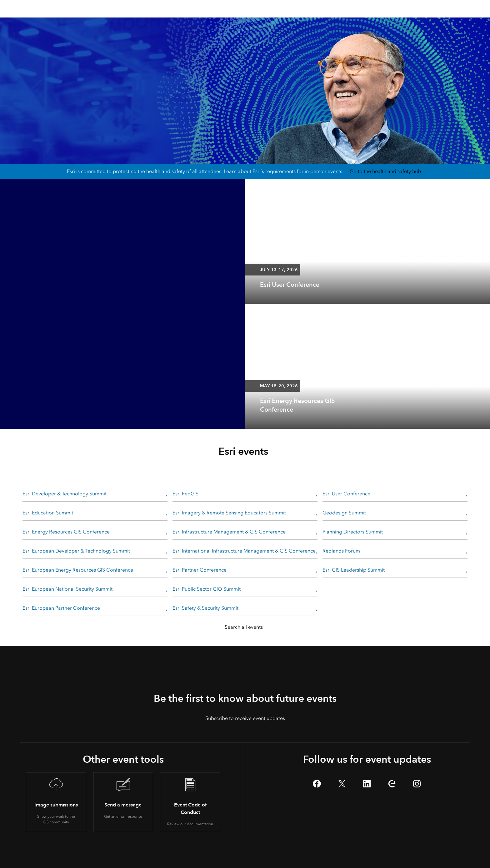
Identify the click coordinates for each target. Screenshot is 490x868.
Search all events (244, 627)
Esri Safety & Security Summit (205, 608)
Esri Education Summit (48, 513)
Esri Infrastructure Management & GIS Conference (229, 532)
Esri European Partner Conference (61, 608)
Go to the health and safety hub (385, 171)
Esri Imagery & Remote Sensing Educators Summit (229, 513)
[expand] (481, 295)
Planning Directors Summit (353, 532)
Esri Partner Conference (200, 570)
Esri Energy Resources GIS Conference (66, 532)
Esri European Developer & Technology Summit (76, 551)
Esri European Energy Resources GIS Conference (78, 570)
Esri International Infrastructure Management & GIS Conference (244, 551)
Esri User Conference (346, 494)
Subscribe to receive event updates (245, 718)
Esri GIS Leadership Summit (354, 570)
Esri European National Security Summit (67, 589)
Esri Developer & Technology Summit (65, 494)
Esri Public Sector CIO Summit (207, 589)
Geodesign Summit (344, 513)
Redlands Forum (341, 551)
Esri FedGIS (185, 494)
